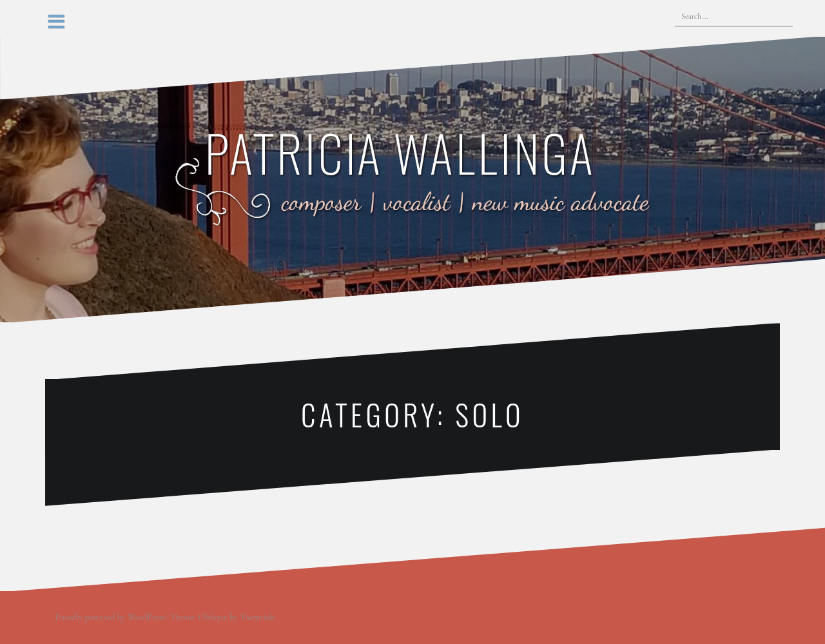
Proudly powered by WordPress (110, 617)
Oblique (213, 617)
